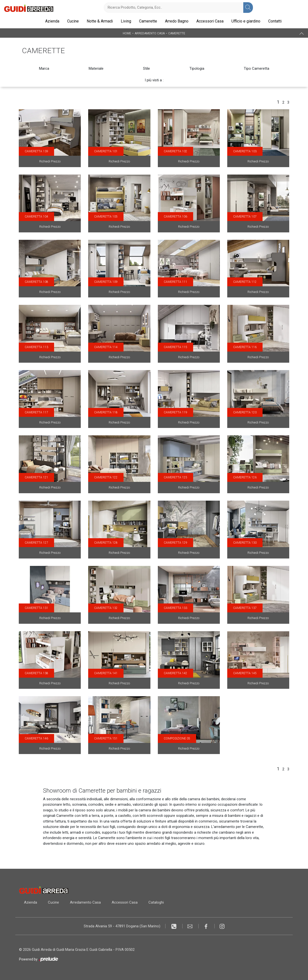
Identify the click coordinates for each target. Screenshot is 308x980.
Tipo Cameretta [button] (257, 68)
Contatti (275, 21)
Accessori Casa (210, 21)
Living (126, 21)
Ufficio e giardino (246, 21)
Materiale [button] (96, 68)
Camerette (148, 21)
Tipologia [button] (197, 68)
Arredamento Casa (150, 33)
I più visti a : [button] (154, 80)
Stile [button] (146, 68)
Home (127, 33)
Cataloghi (156, 902)
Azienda (52, 21)
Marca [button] (44, 68)
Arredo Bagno (177, 21)
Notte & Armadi (100, 21)
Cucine (73, 21)
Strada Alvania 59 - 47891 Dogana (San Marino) (122, 926)
